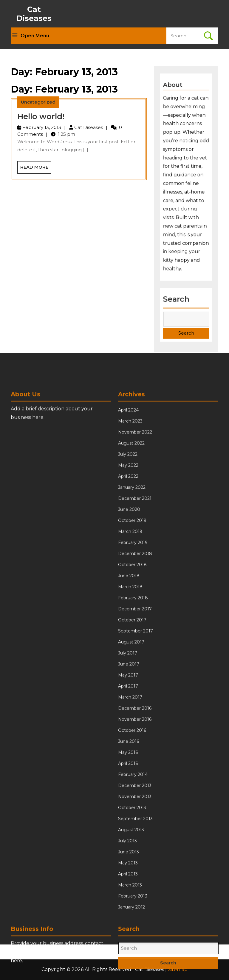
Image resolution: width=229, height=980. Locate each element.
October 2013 (132, 926)
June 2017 (129, 783)
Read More (36, 169)
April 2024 (128, 529)
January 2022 (132, 606)
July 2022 (128, 573)
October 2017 (132, 739)
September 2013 (135, 937)
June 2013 (129, 970)
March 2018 (130, 705)
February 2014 (133, 893)
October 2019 (132, 639)
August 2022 (131, 562)
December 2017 (135, 727)
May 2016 (128, 871)
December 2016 (135, 827)
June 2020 (129, 628)
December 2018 (135, 672)
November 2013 (135, 915)
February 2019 (133, 661)
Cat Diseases (34, 14)
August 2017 (131, 761)
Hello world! (41, 116)
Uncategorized (38, 102)
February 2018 (133, 716)
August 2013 (131, 948)
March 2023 (130, 540)
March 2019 (130, 650)
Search (176, 297)
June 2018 (129, 694)
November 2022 (135, 551)
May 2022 (128, 584)
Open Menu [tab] (31, 36)
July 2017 (128, 772)
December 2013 (135, 904)
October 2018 (132, 683)
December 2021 (135, 617)
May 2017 (128, 794)
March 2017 (130, 816)
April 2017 (128, 805)
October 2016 (132, 849)
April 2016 (128, 882)
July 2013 (127, 959)
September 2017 (136, 750)
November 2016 (135, 838)
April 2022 (128, 595)
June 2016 (129, 860)
